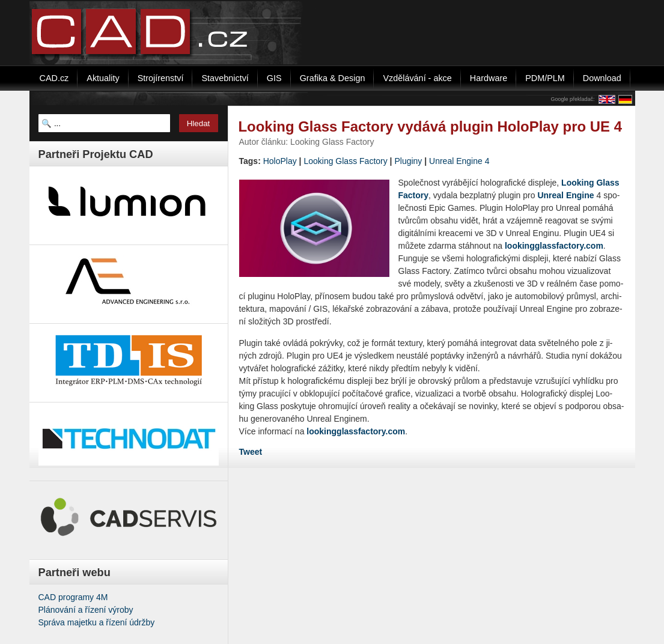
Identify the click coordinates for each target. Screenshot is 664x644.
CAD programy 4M (73, 597)
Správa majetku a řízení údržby (97, 622)
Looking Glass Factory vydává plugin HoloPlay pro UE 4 (430, 126)
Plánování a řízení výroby (86, 610)
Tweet (251, 452)
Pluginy (408, 161)
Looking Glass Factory (345, 161)
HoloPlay (280, 161)
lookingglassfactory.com (356, 431)
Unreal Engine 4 (459, 161)
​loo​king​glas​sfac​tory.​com (554, 246)
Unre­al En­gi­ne (565, 195)
